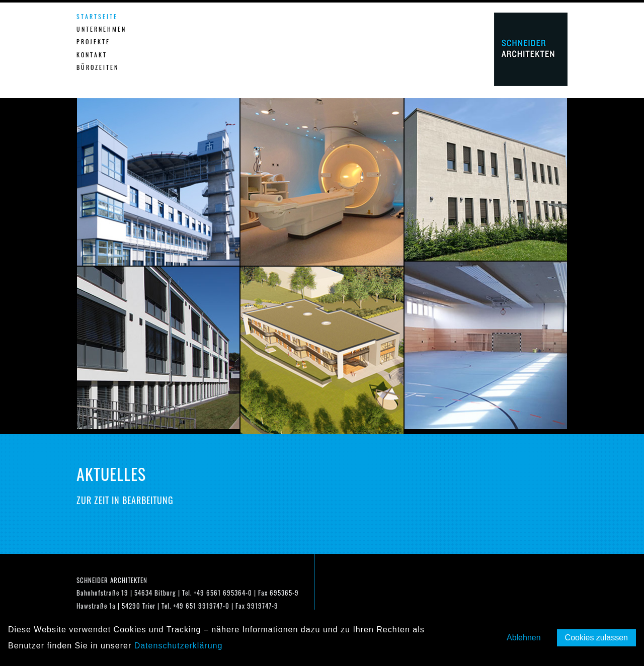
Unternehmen (101, 29)
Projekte (93, 41)
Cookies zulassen (596, 638)
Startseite (97, 16)
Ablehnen (524, 638)
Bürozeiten (98, 67)
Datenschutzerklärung (179, 646)
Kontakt (92, 55)
